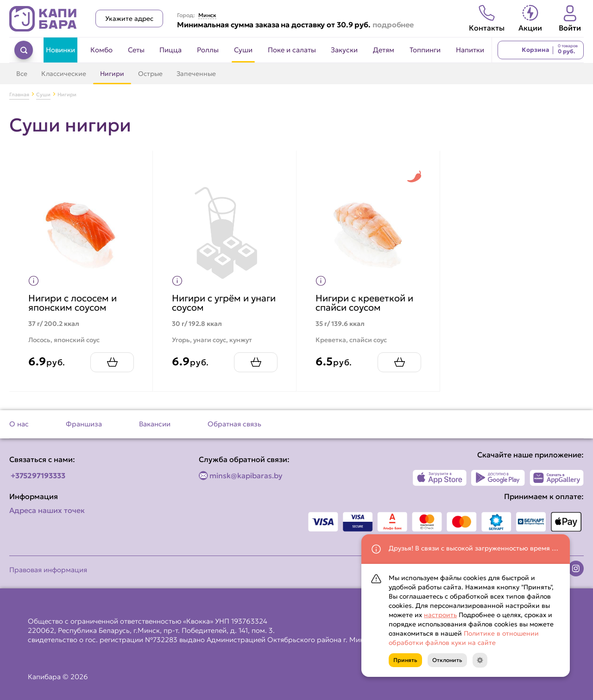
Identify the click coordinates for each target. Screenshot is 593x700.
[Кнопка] (480, 660)
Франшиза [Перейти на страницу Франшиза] (84, 424)
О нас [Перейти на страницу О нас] (19, 424)
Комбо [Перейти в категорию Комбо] (101, 50)
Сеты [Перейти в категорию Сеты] (136, 50)
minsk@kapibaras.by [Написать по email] (246, 475)
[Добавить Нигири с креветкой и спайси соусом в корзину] (399, 362)
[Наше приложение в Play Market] (498, 478)
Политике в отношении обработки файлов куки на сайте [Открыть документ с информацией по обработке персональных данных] (464, 638)
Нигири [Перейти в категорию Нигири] (112, 74)
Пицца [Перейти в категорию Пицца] (170, 50)
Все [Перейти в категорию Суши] (22, 74)
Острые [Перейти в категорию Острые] (150, 74)
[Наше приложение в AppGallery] (557, 478)
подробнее (393, 25)
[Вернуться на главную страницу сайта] (43, 19)
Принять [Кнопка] (405, 660)
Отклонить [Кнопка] (447, 660)
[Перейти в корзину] (541, 50)
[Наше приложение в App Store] (440, 478)
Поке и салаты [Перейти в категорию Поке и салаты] (292, 50)
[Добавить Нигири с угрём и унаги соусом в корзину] (256, 362)
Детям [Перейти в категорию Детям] (384, 50)
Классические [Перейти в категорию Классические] (64, 74)
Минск (207, 15)
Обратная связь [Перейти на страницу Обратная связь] (234, 424)
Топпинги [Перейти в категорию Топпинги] (425, 50)
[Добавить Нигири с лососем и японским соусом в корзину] (112, 362)
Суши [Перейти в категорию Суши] (243, 50)
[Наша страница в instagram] (576, 569)
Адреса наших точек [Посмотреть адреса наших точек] (47, 510)
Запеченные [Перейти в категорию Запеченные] (196, 74)
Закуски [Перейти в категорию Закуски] (344, 50)
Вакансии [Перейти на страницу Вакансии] (155, 424)
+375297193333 (38, 475)
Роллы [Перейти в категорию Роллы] (208, 50)
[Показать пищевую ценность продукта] (34, 281)
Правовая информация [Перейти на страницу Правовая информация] (48, 570)
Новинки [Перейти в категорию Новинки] (60, 50)
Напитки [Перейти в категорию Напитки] (470, 50)
